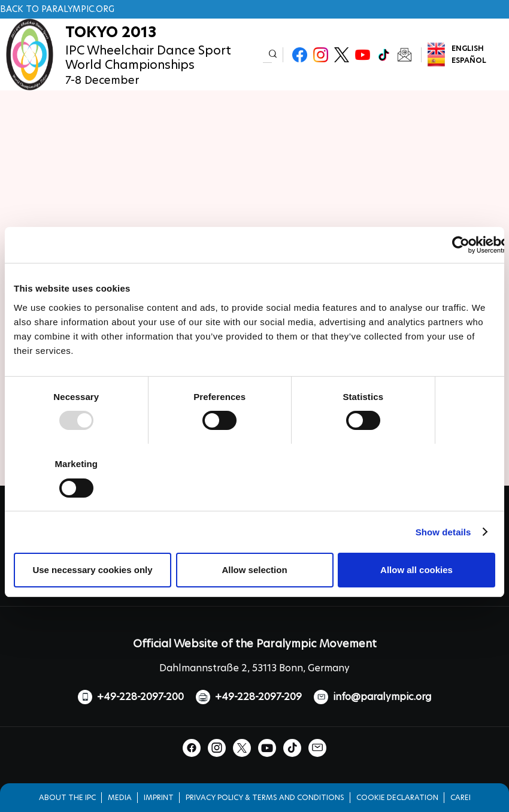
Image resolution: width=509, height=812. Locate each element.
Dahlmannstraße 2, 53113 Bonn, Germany (255, 668)
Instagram (321, 55)
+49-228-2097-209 (258, 697)
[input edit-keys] (268, 55)
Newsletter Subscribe (405, 55)
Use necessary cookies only (92, 570)
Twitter (342, 55)
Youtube (363, 55)
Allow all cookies (416, 570)
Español (469, 60)
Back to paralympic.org (57, 9)
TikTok (384, 55)
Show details (443, 532)
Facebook (300, 55)
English (468, 48)
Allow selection (254, 570)
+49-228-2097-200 (140, 697)
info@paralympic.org (382, 697)
